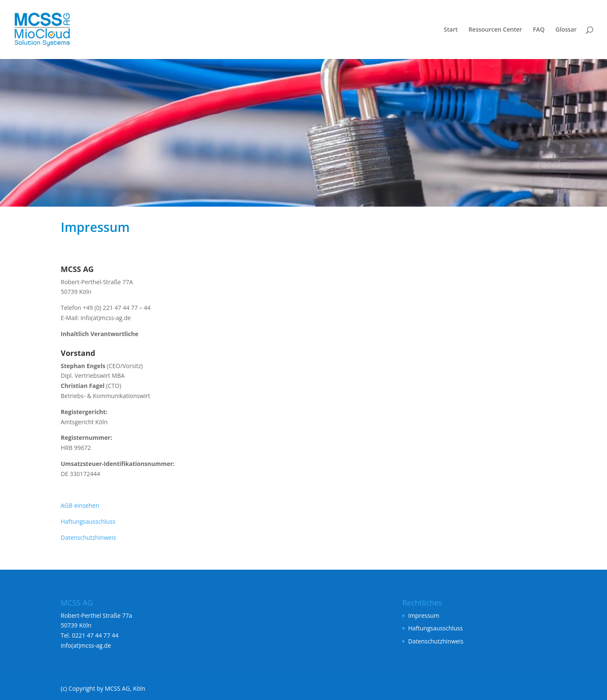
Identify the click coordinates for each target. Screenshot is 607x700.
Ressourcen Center (495, 30)
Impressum (424, 615)
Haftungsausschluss (88, 521)
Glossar (566, 30)
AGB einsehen (80, 505)
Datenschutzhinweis (88, 537)
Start (451, 30)
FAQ (539, 30)
